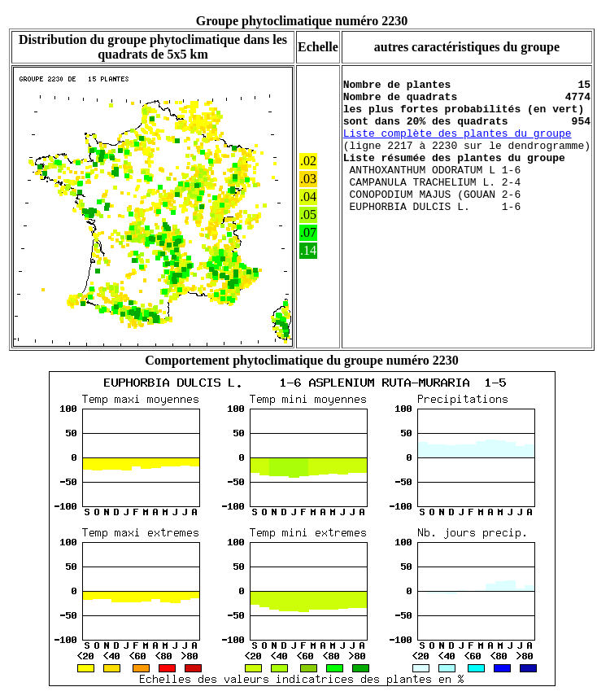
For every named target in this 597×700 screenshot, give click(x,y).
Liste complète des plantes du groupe (458, 147)
